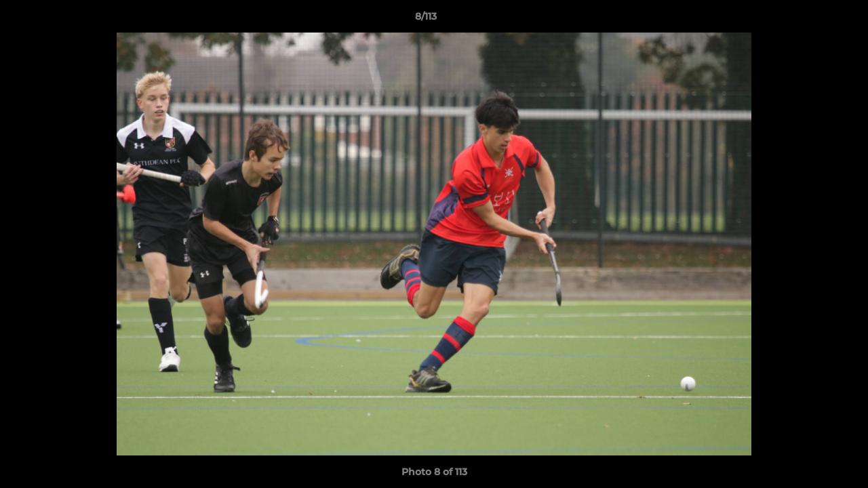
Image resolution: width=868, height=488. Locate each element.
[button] (811, 20)
